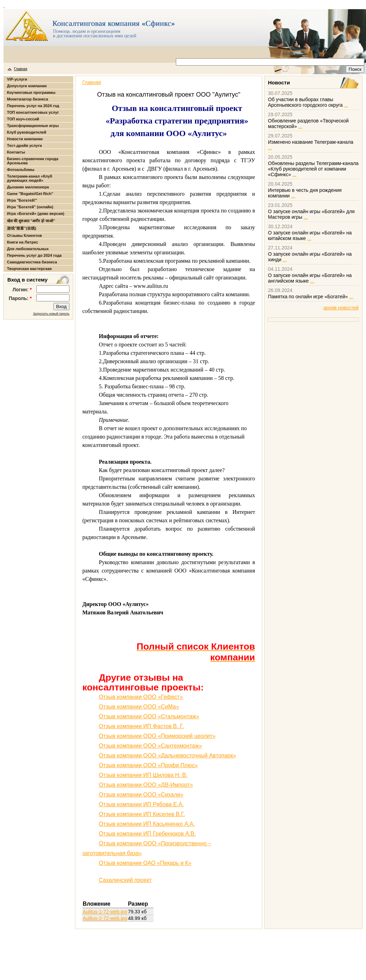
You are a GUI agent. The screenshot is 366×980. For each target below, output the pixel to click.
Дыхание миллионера (28, 187)
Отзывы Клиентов (24, 235)
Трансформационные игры (33, 126)
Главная (21, 69)
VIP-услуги (17, 79)
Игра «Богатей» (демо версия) (36, 214)
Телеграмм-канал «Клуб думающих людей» (30, 178)
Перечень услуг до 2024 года (34, 255)
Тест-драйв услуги (24, 145)
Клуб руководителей (27, 132)
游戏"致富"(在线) (22, 228)
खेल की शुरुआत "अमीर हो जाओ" (31, 221)
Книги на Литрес (23, 242)
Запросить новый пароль (51, 314)
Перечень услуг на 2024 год (33, 106)
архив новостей (341, 308)
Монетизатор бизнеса (28, 99)
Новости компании (25, 139)
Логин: (22, 290)
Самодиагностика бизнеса (32, 262)
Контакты (16, 152)
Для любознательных (28, 249)
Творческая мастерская (29, 269)
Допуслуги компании (27, 86)
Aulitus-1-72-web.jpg (105, 912)
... (346, 105)
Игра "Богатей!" (22, 200)
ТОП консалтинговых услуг (33, 112)
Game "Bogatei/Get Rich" (30, 194)
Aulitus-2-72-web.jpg (105, 918)
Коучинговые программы (31, 92)
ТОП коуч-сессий (23, 119)
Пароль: (20, 298)
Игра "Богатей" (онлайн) (30, 207)
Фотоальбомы (21, 170)
